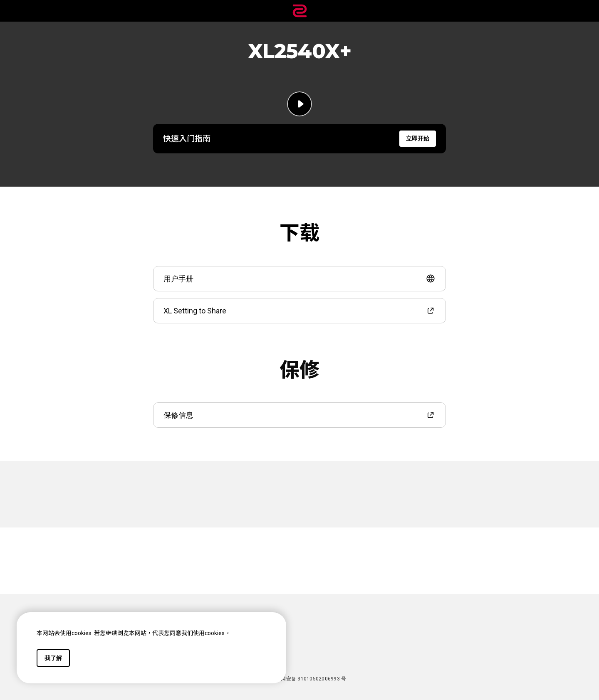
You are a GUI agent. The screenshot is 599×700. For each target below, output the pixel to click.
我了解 (53, 658)
